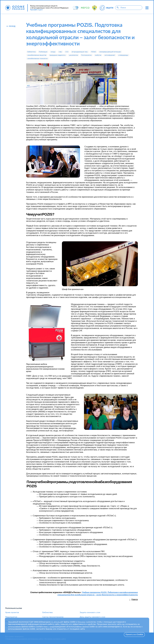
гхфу (60, 52)
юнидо (53, 52)
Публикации (43, 52)
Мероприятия (11, 617)
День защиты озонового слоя (92, 617)
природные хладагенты (58, 55)
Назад (11, 26)
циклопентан (73, 55)
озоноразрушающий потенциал (110, 52)
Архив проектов (12, 612)
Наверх (135, 599)
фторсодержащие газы (80, 52)
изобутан (98, 55)
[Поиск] (118, 8)
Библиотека (31, 52)
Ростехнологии (86, 55)
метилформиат (110, 55)
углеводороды (123, 55)
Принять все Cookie (134, 634)
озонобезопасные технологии (37, 59)
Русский (34, 10)
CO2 (67, 52)
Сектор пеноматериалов (53, 617)
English (40, 10)
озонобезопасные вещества (37, 55)
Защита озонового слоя (90, 612)
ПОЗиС (94, 52)
